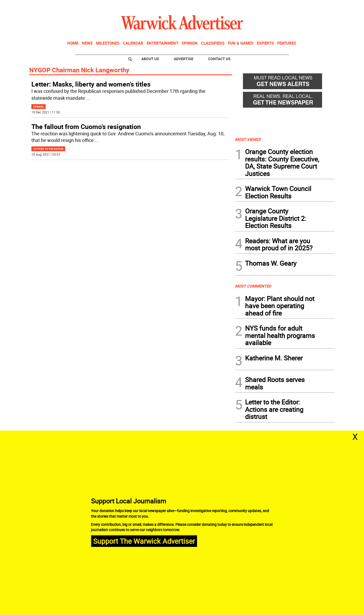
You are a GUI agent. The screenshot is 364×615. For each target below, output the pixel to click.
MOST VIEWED (248, 139)
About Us (150, 59)
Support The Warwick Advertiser (144, 541)
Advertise (184, 59)
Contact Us (219, 59)
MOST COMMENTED (253, 286)
